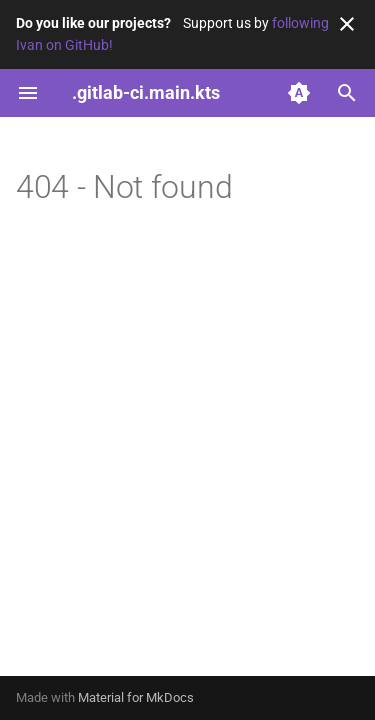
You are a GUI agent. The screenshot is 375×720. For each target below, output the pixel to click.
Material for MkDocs (136, 697)
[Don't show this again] (347, 24)
